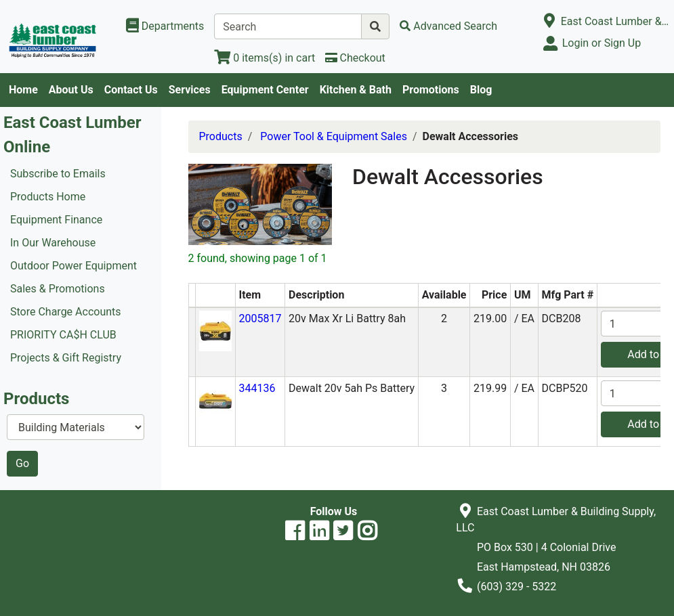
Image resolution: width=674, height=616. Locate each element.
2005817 (260, 318)
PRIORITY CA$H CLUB (63, 335)
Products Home (48, 197)
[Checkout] (355, 58)
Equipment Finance (56, 220)
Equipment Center (265, 90)
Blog (481, 90)
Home (23, 90)
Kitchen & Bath (356, 90)
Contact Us (131, 90)
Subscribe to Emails (58, 174)
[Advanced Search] (448, 26)
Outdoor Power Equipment (73, 266)
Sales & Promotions (58, 289)
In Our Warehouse (53, 243)
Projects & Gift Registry (66, 358)
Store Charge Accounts (66, 312)
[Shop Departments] (165, 26)
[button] (215, 331)
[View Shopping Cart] (265, 58)
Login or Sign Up (602, 43)
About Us (71, 90)
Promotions (431, 90)
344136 (257, 388)
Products (221, 136)
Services (190, 90)
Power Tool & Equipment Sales (334, 136)
